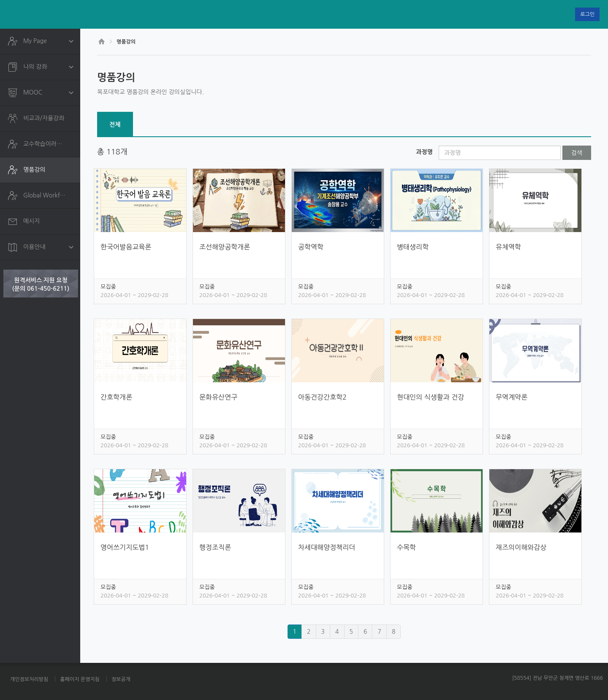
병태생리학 (413, 247)
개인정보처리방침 (29, 679)
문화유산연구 (218, 397)
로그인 (587, 14)
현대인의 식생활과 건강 (430, 397)
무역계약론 (512, 397)
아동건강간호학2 (322, 397)
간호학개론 (116, 397)
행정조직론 (215, 547)
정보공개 (121, 679)
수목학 (406, 547)
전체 (115, 124)
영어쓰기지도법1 (125, 547)
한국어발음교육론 (126, 247)
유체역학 (508, 247)
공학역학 (311, 247)
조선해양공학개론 (225, 247)
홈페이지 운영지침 (80, 679)
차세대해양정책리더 (327, 547)
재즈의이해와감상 (521, 547)
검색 (577, 153)
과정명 (424, 152)
